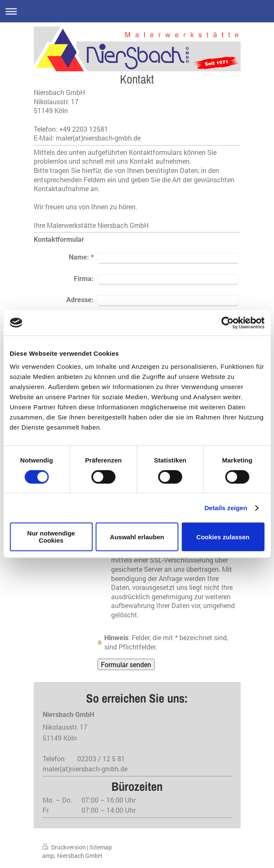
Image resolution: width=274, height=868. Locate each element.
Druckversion (65, 847)
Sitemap (101, 847)
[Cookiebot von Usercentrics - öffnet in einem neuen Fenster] (227, 323)
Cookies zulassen (223, 537)
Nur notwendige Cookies (51, 537)
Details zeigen (226, 508)
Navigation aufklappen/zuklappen (137, 11)
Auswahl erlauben (137, 537)
